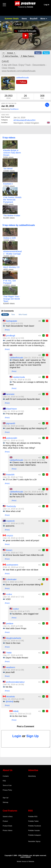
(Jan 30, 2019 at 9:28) (34, 492)
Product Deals (7, 826)
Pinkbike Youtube (34, 830)
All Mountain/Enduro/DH (24, 120)
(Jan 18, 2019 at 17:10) (13, 597)
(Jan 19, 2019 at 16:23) (13, 538)
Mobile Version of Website (26, 861)
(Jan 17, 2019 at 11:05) (13, 523)
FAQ (4, 781)
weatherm (11, 667)
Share (38, 53)
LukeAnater (11, 579)
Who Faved (23, 315)
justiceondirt (12, 438)
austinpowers (12, 565)
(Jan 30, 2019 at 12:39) (13, 670)
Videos (10, 830)
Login (17, 736)
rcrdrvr (9, 594)
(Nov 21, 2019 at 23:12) (20, 714)
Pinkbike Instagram (35, 835)
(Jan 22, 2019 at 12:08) (34, 460)
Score (5, 315)
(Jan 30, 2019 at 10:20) (20, 380)
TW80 (9, 653)
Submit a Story (8, 817)
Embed (10, 53)
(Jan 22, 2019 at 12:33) (13, 338)
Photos (5, 830)
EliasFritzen (11, 409)
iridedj (16, 711)
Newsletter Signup (34, 841)
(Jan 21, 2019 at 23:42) (13, 440)
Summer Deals (12, 19)
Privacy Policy (7, 790)
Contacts (6, 776)
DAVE (18, 24)
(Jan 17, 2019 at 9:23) (13, 323)
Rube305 (10, 475)
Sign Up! (6, 798)
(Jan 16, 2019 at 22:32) (13, 411)
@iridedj (9, 701)
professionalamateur (15, 682)
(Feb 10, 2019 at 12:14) (14, 567)
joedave (10, 623)
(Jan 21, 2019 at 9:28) (13, 626)
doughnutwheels (14, 638)
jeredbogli (11, 336)
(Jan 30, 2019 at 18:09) (13, 684)
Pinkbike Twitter (34, 821)
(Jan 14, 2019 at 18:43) (13, 509)
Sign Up (33, 736)
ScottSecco (14, 109)
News (24, 19)
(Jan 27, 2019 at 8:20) (13, 655)
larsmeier (10, 394)
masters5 (10, 521)
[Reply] (7, 330)
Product (5, 821)
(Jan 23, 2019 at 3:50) (34, 358)
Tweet (46, 53)
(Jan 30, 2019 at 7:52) (13, 553)
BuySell (34, 19)
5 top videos (9, 138)
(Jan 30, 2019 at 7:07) (20, 611)
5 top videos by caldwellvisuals (19, 225)
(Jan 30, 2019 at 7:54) (13, 477)
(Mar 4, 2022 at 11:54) (13, 582)
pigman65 (11, 423)
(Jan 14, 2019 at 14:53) (13, 426)
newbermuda (19, 377)
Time (13, 315)
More (43, 19)
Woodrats (10, 697)
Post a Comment (25, 726)
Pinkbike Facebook (35, 826)
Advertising (32, 776)
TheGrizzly (11, 506)
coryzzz (10, 535)
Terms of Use (7, 785)
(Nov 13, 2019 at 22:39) (14, 699)
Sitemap (5, 802)
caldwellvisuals (27, 31)
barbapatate (12, 321)
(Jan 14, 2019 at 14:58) (13, 397)
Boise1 (9, 550)
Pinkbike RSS (33, 817)
